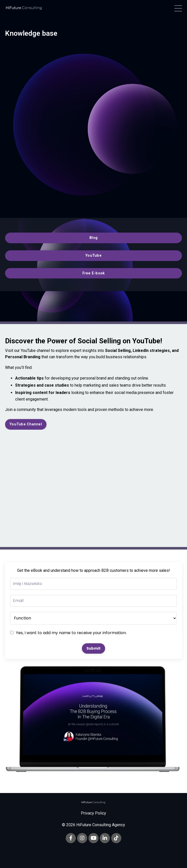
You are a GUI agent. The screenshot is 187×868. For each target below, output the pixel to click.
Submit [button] (94, 648)
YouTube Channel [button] (26, 424)
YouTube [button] (93, 256)
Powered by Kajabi (93, 855)
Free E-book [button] (94, 273)
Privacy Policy (93, 813)
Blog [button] (93, 238)
